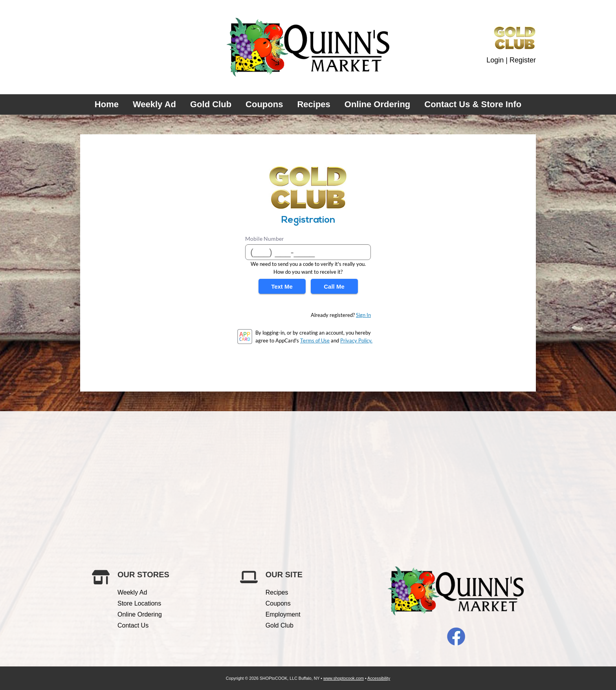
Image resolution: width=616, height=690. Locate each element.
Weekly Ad (154, 104)
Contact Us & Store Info (473, 104)
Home (107, 104)
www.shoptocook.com (344, 678)
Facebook (456, 637)
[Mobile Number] (308, 252)
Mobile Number (265, 239)
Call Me (334, 286)
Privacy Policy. (356, 340)
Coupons (264, 104)
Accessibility (379, 678)
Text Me (282, 286)
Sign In (363, 315)
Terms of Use (315, 340)
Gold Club (211, 104)
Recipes (313, 104)
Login (495, 60)
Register (523, 60)
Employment (283, 614)
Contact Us (133, 625)
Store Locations (139, 603)
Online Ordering (377, 104)
